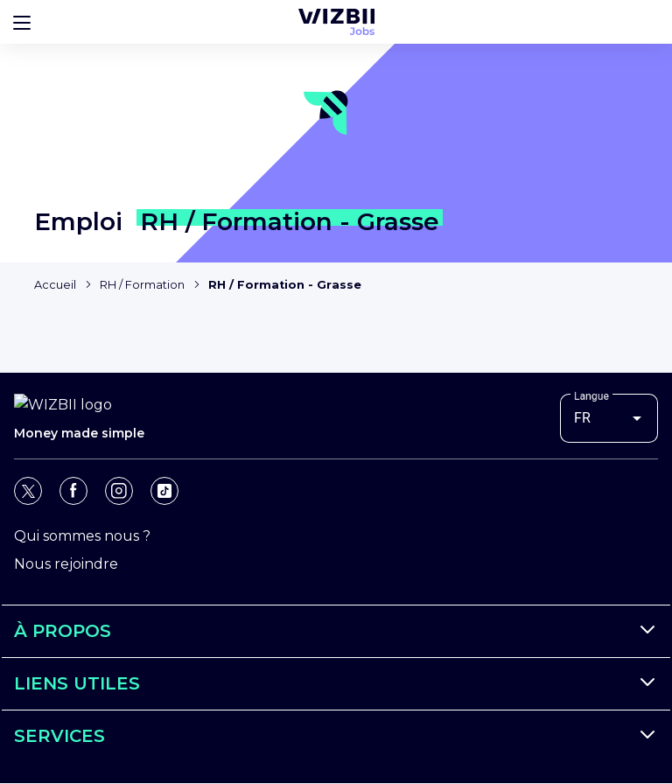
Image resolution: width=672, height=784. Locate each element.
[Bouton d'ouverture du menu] (22, 22)
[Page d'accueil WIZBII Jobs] (336, 22)
